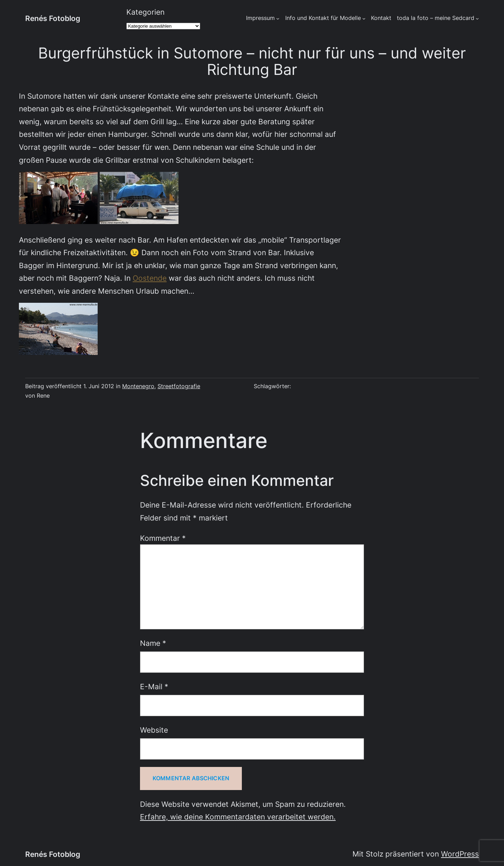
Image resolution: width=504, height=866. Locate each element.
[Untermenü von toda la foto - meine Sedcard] (477, 18)
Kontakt (381, 18)
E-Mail (154, 686)
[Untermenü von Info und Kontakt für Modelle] (364, 18)
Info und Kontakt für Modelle (323, 18)
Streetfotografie (179, 386)
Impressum (260, 18)
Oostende (150, 278)
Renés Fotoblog (53, 18)
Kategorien (145, 12)
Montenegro (138, 386)
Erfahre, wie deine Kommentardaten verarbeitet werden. (238, 817)
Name (153, 643)
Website (154, 730)
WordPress (460, 854)
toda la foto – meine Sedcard (436, 18)
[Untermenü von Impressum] (278, 18)
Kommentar (163, 538)
